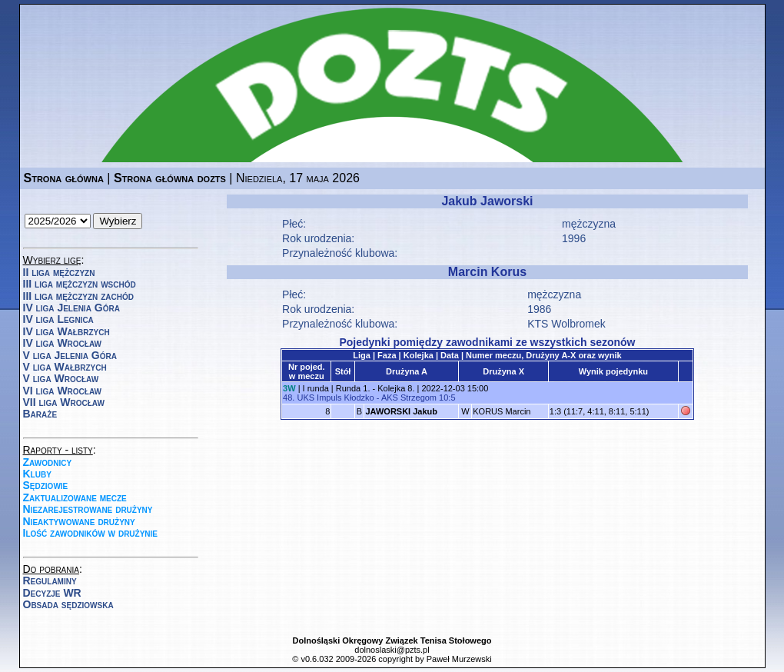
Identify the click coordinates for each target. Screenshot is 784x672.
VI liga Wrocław (63, 391)
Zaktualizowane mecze (75, 497)
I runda (316, 388)
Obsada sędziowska (68, 604)
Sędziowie (46, 485)
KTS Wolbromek (566, 324)
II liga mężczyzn (59, 272)
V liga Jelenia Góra (70, 355)
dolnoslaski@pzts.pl (392, 650)
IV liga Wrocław (63, 343)
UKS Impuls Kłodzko (335, 398)
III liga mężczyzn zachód (78, 296)
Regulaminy (50, 581)
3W (289, 388)
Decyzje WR (52, 593)
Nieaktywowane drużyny (79, 521)
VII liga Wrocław (64, 402)
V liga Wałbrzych (65, 367)
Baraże (40, 414)
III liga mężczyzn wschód (80, 284)
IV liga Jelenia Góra (71, 308)
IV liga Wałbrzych (66, 331)
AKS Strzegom (409, 398)
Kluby (37, 474)
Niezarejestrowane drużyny (88, 509)
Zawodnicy (48, 462)
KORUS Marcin (502, 411)
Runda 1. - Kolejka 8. (375, 388)
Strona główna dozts (170, 178)
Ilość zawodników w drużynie (91, 533)
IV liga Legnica (58, 319)
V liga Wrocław (61, 378)
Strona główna (64, 178)
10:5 (447, 398)
